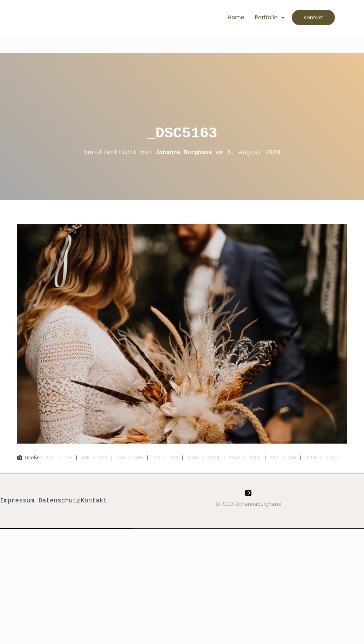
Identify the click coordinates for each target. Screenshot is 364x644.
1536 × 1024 (203, 458)
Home (226, 17)
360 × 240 (283, 458)
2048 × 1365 (244, 458)
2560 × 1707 (321, 458)
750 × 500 (130, 458)
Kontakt (94, 501)
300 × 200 (94, 458)
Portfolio (259, 18)
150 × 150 (59, 458)
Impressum (17, 501)
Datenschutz (59, 501)
